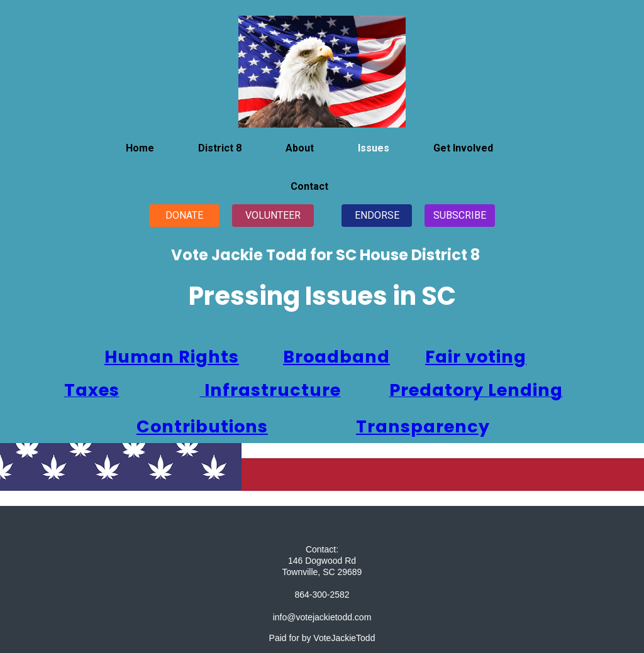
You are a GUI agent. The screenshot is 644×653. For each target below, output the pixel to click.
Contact (309, 186)
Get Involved (463, 148)
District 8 (220, 148)
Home (140, 148)
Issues (374, 148)
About (300, 148)
